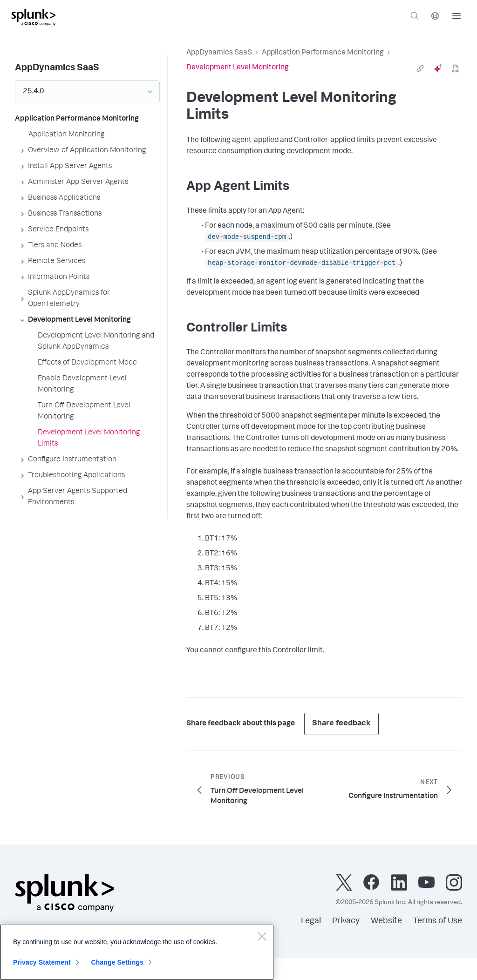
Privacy (346, 921)
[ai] (438, 68)
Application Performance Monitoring (323, 53)
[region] (137, 952)
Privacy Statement (42, 962)
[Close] (262, 936)
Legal (311, 921)
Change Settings (117, 962)
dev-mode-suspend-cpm (247, 237)
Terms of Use (438, 921)
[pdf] (456, 68)
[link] (420, 68)
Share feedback (341, 724)
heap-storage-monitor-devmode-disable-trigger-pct (302, 263)
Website (386, 921)
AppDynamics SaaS (219, 53)
